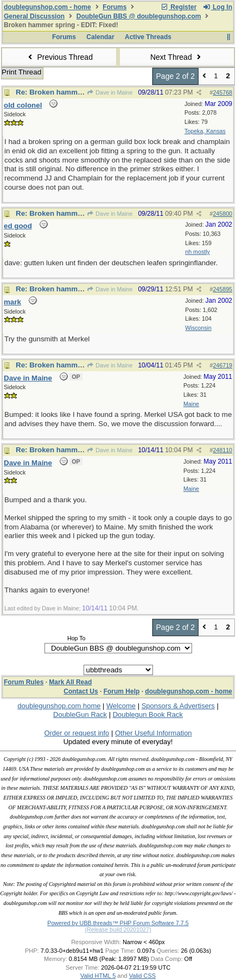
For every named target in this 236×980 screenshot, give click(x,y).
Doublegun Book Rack (148, 714)
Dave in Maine (110, 92)
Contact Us (81, 691)
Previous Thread (59, 57)
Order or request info (76, 733)
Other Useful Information (154, 733)
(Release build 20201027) (118, 929)
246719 (222, 365)
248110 (222, 450)
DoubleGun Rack (80, 714)
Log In (218, 7)
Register (178, 7)
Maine (191, 404)
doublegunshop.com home (59, 706)
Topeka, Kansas (205, 131)
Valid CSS (142, 976)
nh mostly (197, 252)
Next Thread (177, 57)
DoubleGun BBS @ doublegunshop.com (139, 16)
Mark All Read (70, 682)
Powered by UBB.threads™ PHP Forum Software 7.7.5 (118, 923)
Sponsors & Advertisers (178, 706)
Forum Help (122, 691)
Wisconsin (198, 328)
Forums (114, 7)
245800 (222, 214)
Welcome (121, 706)
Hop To (76, 638)
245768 (222, 92)
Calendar (100, 37)
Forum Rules (24, 682)
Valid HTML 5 (98, 976)
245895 (222, 289)
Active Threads (148, 37)
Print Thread (21, 72)
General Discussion (34, 16)
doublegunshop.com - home (47, 7)
